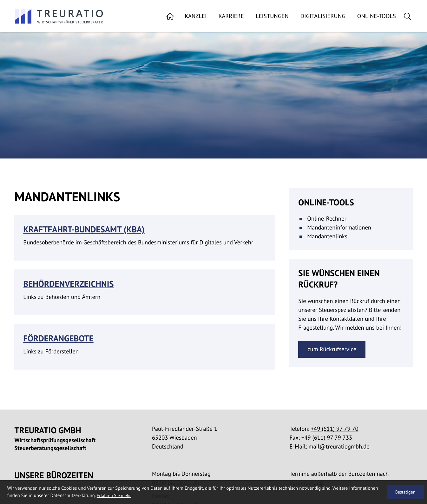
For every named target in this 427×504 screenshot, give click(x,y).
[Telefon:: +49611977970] (335, 429)
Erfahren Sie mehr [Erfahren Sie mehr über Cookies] (114, 495)
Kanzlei (196, 16)
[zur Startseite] (59, 16)
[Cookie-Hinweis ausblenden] (405, 492)
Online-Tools (377, 16)
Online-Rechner (327, 219)
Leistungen (272, 16)
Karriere (231, 16)
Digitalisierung (323, 16)
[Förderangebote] (145, 347)
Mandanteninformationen (339, 228)
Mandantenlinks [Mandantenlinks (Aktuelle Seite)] (327, 236)
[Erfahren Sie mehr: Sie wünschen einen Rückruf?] (332, 349)
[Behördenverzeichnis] (145, 292)
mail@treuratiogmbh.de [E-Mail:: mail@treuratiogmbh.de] (339, 447)
